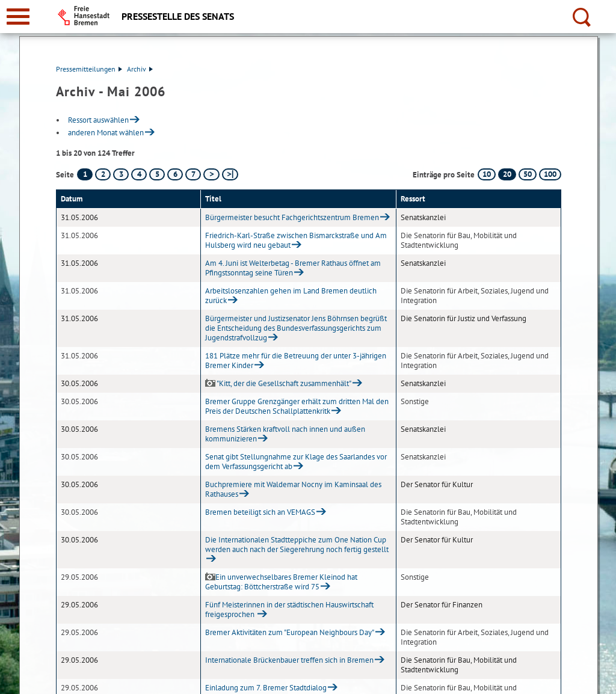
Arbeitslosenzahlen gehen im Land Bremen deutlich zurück (291, 296)
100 (550, 174)
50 (528, 174)
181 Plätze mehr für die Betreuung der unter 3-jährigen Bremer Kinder (296, 361)
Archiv (140, 69)
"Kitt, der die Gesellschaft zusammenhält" (278, 383)
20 (507, 174)
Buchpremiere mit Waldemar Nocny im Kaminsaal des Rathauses (293, 489)
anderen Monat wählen (106, 133)
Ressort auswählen (98, 120)
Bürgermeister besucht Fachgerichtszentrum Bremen (292, 217)
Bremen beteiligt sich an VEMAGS (260, 512)
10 (487, 174)
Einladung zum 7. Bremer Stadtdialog (266, 688)
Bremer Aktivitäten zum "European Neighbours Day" (290, 632)
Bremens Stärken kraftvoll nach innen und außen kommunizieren (285, 434)
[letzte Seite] (230, 174)
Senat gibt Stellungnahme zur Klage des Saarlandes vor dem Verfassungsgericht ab (296, 462)
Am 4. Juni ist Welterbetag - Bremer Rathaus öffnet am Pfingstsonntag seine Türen (293, 268)
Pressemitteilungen (89, 69)
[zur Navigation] (18, 17)
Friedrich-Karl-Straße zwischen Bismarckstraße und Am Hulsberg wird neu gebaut (296, 240)
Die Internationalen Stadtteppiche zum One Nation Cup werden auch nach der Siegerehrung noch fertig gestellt (297, 545)
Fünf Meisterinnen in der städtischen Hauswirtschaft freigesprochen (289, 610)
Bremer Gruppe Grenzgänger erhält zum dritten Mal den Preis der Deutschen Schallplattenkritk (297, 406)
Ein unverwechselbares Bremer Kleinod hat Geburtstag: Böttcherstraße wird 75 (281, 582)
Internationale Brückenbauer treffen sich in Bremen (289, 660)
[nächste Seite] (211, 174)
